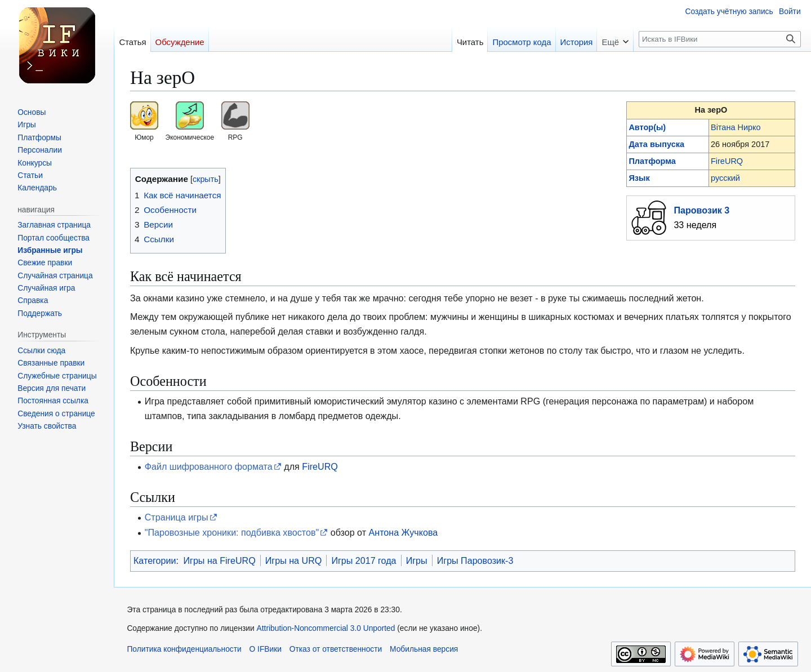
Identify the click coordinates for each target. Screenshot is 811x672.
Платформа (652, 161)
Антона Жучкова (404, 532)
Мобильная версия (424, 649)
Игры (417, 560)
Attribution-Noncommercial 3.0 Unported (326, 628)
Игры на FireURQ (219, 560)
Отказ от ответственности (336, 649)
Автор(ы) (647, 127)
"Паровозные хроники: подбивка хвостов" (232, 532)
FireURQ (727, 161)
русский (725, 178)
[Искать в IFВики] (720, 39)
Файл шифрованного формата (209, 466)
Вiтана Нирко (736, 127)
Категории (155, 560)
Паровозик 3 (701, 210)
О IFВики (266, 649)
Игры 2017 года (364, 560)
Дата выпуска (656, 144)
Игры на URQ (294, 560)
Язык (639, 178)
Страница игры (177, 517)
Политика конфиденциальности (184, 649)
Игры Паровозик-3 (475, 560)
